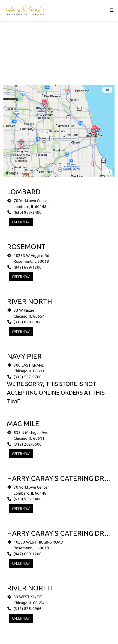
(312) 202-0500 (28, 444)
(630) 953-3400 (28, 212)
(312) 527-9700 (28, 377)
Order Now (21, 222)
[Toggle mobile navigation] (112, 10)
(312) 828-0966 (28, 322)
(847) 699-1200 (28, 267)
